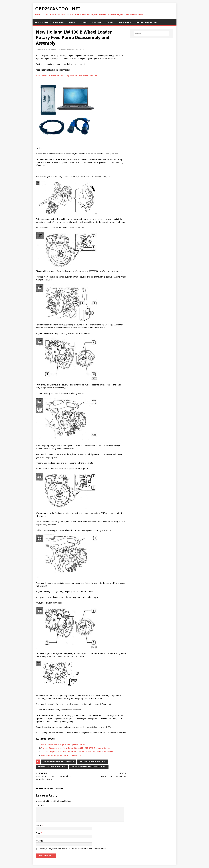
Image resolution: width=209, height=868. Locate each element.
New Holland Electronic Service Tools (89, 767)
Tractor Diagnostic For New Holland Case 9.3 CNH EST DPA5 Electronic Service (77, 752)
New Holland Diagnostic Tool (52, 767)
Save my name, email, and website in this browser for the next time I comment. (73, 849)
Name (39, 825)
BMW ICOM (58, 22)
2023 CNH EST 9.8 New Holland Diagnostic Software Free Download (67, 75)
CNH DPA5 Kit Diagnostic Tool (92, 762)
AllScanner (125, 22)
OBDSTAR (96, 22)
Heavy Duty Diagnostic (70, 49)
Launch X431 (42, 22)
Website (39, 841)
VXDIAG (110, 22)
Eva (55, 49)
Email (38, 833)
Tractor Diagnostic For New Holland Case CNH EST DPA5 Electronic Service (76, 748)
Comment (40, 805)
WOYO (84, 22)
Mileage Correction (147, 22)
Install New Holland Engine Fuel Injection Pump (63, 744)
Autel (72, 22)
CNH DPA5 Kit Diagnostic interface (58, 762)
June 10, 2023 (45, 49)
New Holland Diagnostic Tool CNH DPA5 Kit (61, 755)
